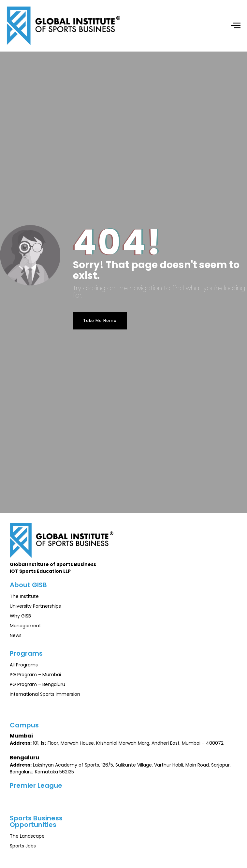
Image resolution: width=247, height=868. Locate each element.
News (16, 635)
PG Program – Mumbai (35, 675)
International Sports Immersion (45, 694)
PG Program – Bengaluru (37, 684)
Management (25, 626)
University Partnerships (35, 606)
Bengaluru (24, 758)
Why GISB (20, 616)
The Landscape (27, 836)
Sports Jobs (23, 846)
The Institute (24, 596)
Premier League (36, 785)
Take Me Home (100, 320)
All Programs (24, 665)
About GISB (28, 585)
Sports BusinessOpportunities (36, 821)
